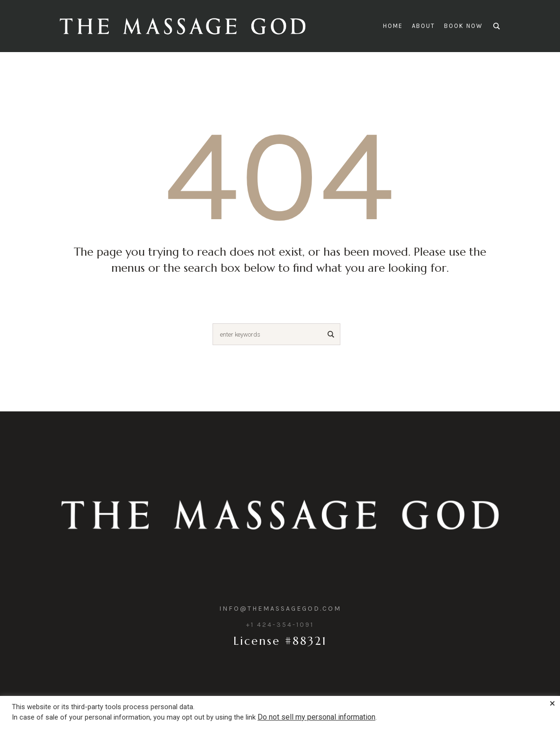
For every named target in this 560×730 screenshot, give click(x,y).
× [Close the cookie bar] (552, 703)
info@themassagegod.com (280, 609)
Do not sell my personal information (316, 717)
